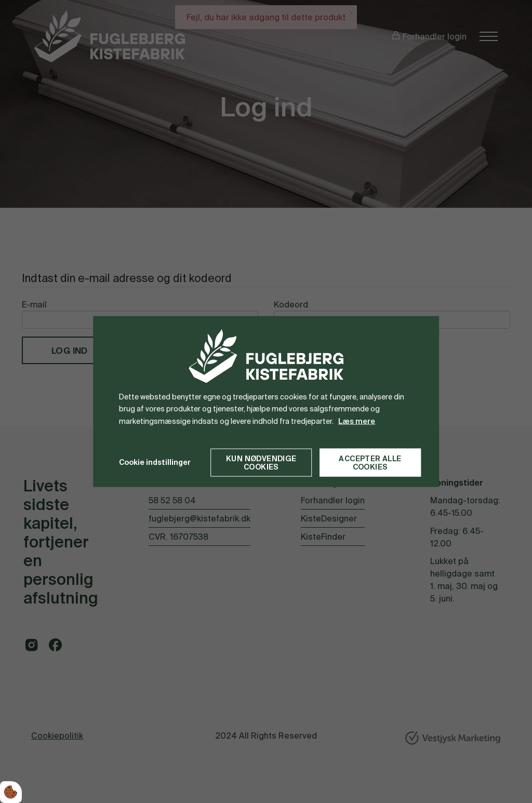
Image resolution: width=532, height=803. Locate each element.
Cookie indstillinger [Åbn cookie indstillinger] (155, 462)
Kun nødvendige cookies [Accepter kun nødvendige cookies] (261, 462)
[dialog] (266, 402)
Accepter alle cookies (370, 462)
